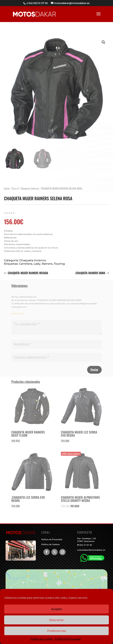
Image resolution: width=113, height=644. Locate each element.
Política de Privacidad (68, 639)
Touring (59, 261)
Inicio (7, 186)
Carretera (26, 261)
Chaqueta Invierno (30, 186)
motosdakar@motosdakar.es (91, 550)
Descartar (56, 620)
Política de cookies (42, 639)
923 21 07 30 (86, 545)
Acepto (57, 609)
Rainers (47, 261)
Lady (37, 261)
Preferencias (57, 631)
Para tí (15, 186)
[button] (103, 39)
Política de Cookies (51, 544)
